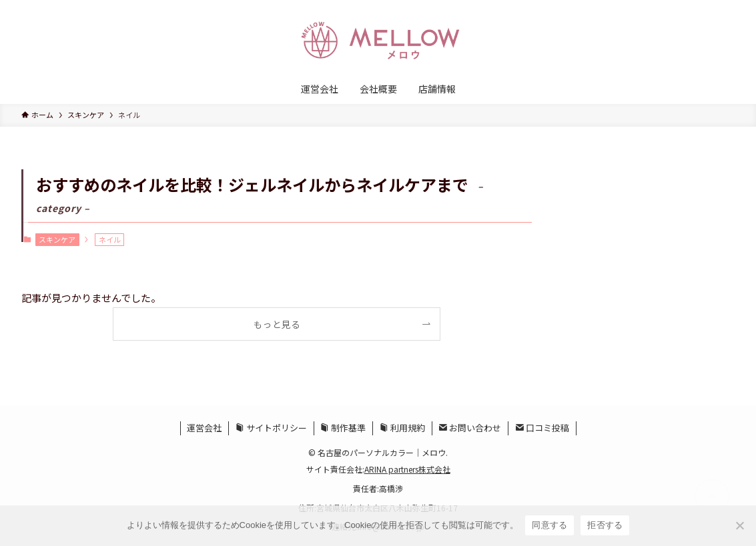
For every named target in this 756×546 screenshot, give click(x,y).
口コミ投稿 (542, 428)
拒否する (605, 525)
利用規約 (402, 428)
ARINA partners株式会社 (407, 469)
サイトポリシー (271, 428)
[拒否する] (739, 525)
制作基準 (343, 428)
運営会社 (204, 428)
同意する (549, 525)
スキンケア (57, 239)
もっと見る (277, 324)
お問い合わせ (470, 428)
